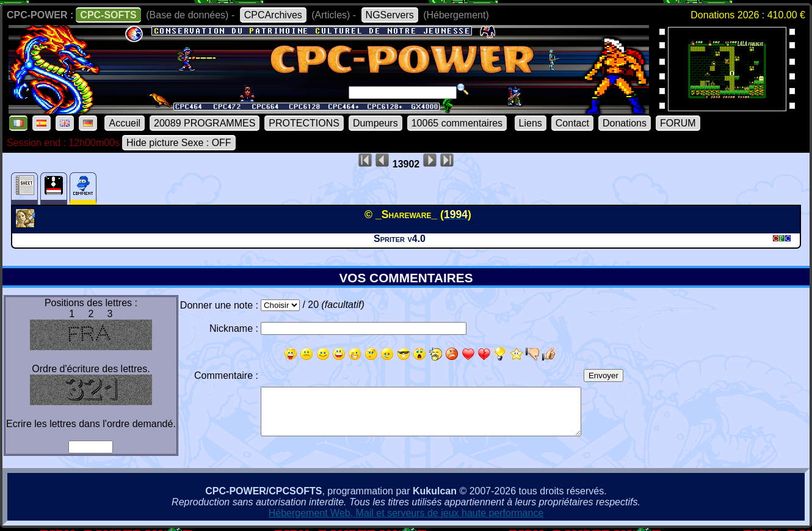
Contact (572, 123)
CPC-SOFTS (108, 15)
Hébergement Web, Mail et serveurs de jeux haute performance (406, 513)
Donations (625, 123)
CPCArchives (273, 15)
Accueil (125, 123)
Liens (531, 123)
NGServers (390, 15)
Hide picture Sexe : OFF (179, 143)
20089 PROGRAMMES (205, 123)
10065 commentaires (457, 123)
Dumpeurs (375, 123)
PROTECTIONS (304, 123)
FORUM (678, 123)
